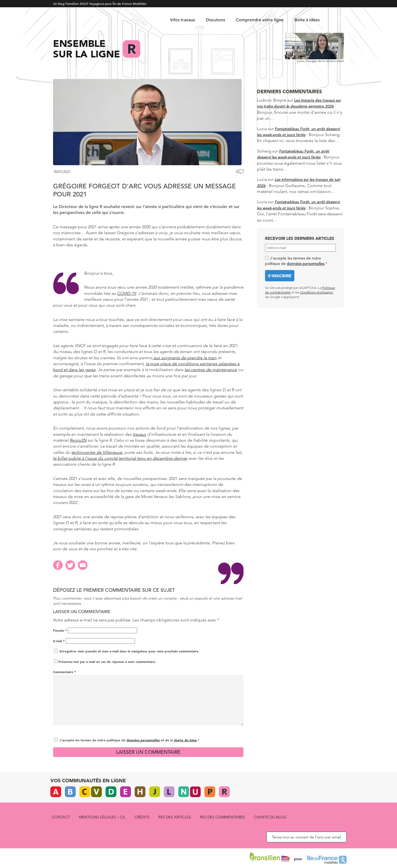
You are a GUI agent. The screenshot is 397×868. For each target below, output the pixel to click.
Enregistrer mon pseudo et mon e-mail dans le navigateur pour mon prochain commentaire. (130, 651)
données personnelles (143, 740)
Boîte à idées (307, 20)
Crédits (142, 817)
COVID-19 (127, 293)
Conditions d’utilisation (317, 292)
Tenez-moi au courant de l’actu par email (307, 837)
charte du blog (185, 740)
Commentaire (65, 672)
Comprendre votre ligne (260, 20)
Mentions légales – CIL (102, 817)
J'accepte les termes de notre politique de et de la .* (129, 740)
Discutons (215, 20)
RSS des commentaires (222, 817)
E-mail (59, 641)
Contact (61, 817)
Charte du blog (270, 817)
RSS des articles (175, 817)
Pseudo (60, 630)
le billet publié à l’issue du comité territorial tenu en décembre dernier (120, 458)
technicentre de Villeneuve (97, 452)
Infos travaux (183, 20)
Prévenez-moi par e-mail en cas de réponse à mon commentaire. (105, 662)
